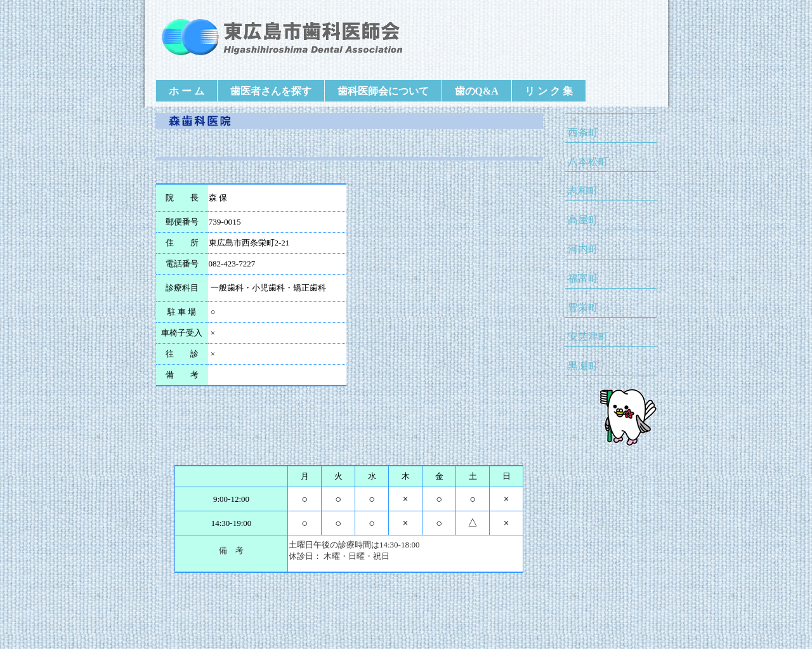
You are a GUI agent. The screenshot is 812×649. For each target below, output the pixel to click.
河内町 (583, 249)
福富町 (583, 278)
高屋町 (583, 220)
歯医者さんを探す (271, 91)
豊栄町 (583, 307)
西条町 (583, 132)
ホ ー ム (187, 91)
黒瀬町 (583, 366)
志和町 (583, 191)
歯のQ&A (477, 91)
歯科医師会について (383, 91)
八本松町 (588, 161)
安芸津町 (588, 337)
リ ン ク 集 (549, 91)
